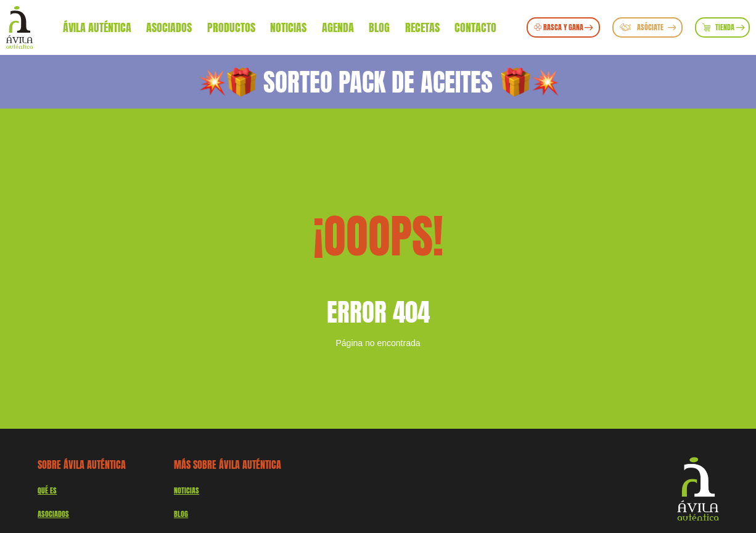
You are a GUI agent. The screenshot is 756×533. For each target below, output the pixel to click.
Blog (379, 27)
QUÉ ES (47, 490)
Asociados (169, 27)
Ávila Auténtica (97, 27)
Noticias (288, 27)
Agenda (338, 27)
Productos (231, 27)
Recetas (422, 27)
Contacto (475, 27)
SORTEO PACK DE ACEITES (378, 82)
